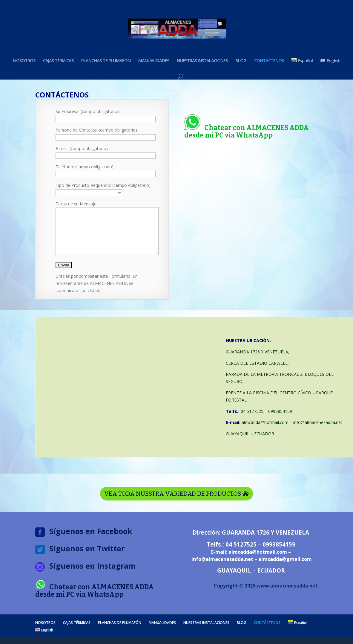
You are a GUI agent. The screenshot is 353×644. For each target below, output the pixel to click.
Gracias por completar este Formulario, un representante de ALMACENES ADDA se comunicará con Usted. (97, 292)
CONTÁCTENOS (269, 61)
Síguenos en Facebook (91, 540)
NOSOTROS (24, 61)
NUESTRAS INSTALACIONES (202, 61)
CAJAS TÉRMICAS (58, 61)
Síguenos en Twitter (87, 557)
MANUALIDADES (154, 61)
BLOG (241, 61)
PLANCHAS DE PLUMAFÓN (106, 61)
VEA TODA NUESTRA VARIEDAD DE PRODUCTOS (173, 503)
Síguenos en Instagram (92, 575)
